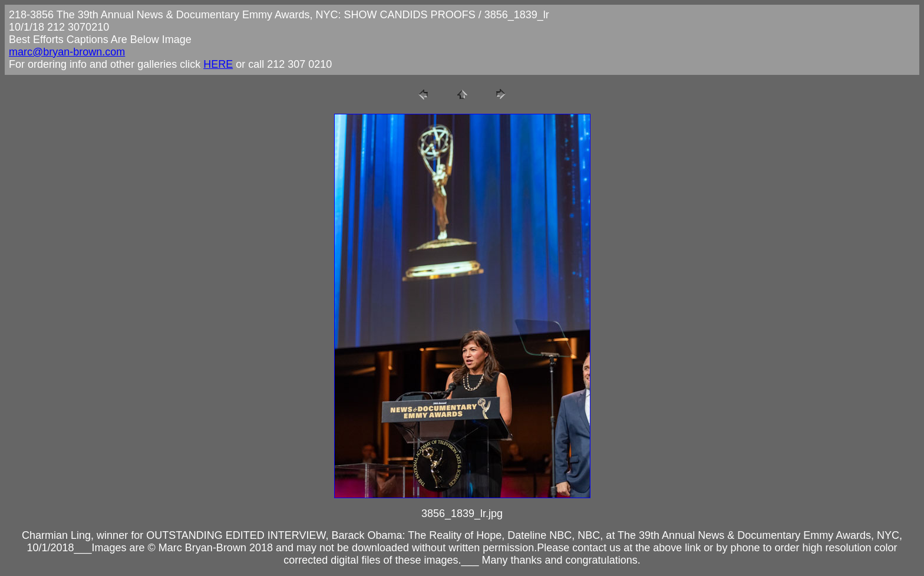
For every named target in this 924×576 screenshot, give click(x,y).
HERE (218, 64)
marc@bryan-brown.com (67, 52)
